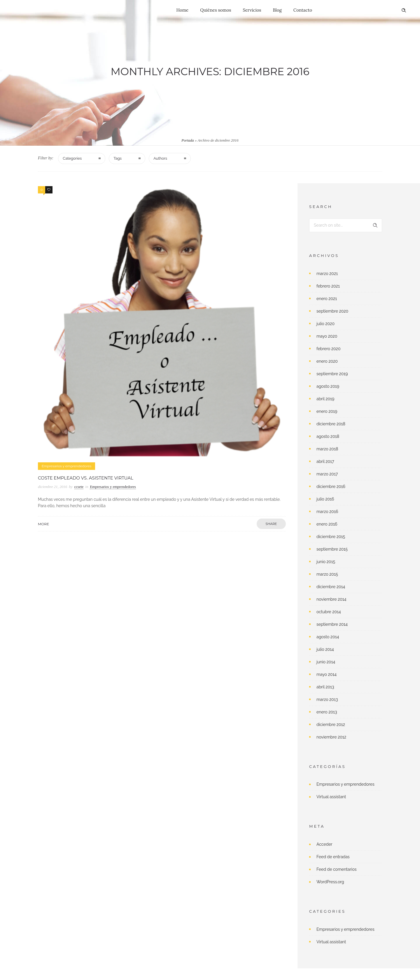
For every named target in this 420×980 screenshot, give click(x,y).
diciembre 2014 (331, 587)
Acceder (324, 844)
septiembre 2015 (332, 549)
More (43, 524)
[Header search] (404, 10)
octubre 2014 (329, 612)
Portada (188, 140)
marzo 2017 (327, 474)
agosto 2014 (328, 637)
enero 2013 (327, 712)
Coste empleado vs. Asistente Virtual (86, 478)
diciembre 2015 (331, 537)
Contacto (303, 10)
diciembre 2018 (331, 424)
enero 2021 (327, 299)
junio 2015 (326, 562)
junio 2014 (326, 662)
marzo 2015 (327, 574)
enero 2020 (327, 361)
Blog (277, 10)
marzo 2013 (327, 699)
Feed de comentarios (337, 869)
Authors (160, 158)
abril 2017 (325, 461)
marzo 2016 (327, 512)
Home (183, 10)
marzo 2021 (327, 274)
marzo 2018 (327, 449)
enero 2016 (327, 524)
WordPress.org (330, 882)
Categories (72, 158)
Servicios (252, 10)
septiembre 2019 (332, 374)
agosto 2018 (328, 436)
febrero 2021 (328, 286)
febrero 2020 (328, 349)
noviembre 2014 (331, 599)
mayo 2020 (327, 336)
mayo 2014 (327, 674)
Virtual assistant (331, 797)
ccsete (79, 487)
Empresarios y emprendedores (345, 784)
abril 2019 (325, 399)
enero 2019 (327, 411)
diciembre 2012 (331, 725)
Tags (118, 158)
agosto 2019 (328, 386)
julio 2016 (325, 499)
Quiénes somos (216, 10)
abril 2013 (325, 687)
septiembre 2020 (332, 311)
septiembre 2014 (332, 624)
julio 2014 (325, 649)
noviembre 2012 (331, 737)
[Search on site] (346, 225)
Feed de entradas (333, 857)
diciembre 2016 (331, 487)
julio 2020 (325, 324)
